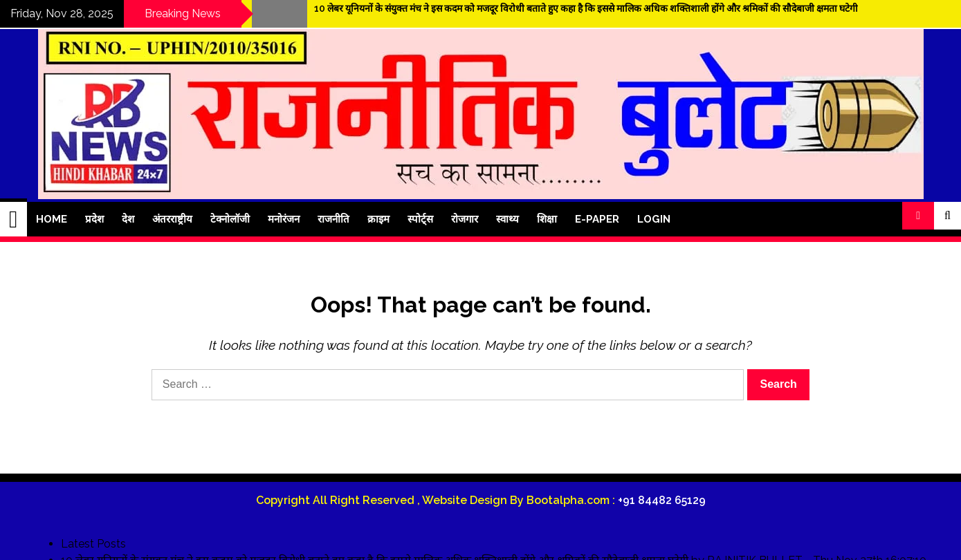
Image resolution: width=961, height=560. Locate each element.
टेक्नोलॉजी (230, 219)
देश (128, 219)
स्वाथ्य (507, 219)
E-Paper (597, 219)
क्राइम (378, 219)
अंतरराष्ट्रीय (172, 219)
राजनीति (333, 219)
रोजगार (465, 219)
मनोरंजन (284, 219)
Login (654, 219)
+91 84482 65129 (662, 500)
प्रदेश (94, 219)
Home (52, 219)
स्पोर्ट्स (420, 219)
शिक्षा (547, 219)
